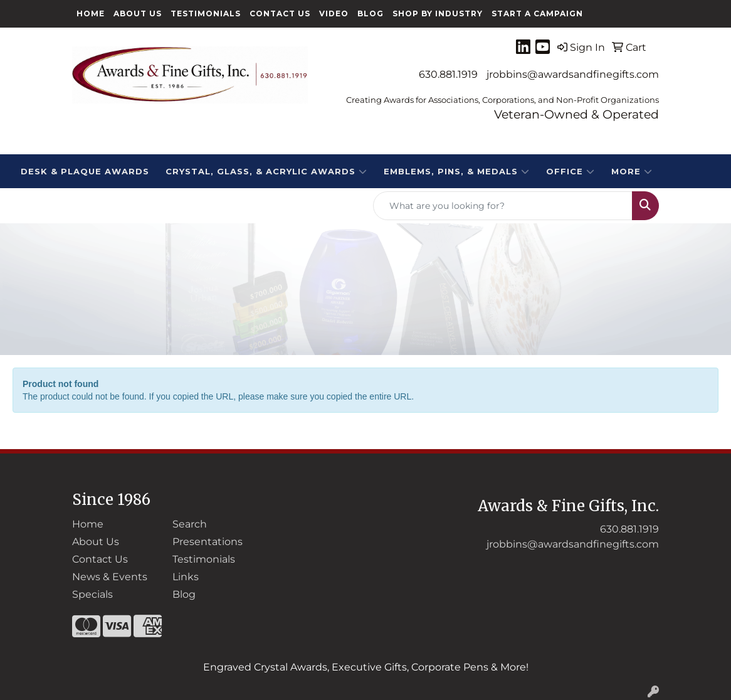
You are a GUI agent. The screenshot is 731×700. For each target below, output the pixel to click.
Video (334, 13)
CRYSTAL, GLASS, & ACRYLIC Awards (266, 171)
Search (190, 524)
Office (571, 171)
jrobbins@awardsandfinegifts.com (573, 74)
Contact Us (280, 13)
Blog (371, 13)
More (632, 171)
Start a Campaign (537, 13)
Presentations (208, 542)
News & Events (110, 577)
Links (186, 577)
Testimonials (206, 13)
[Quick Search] (503, 206)
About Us (138, 13)
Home (91, 13)
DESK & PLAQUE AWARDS (85, 171)
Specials (92, 594)
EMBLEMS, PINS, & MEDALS (457, 171)
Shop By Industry (438, 13)
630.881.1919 (448, 74)
